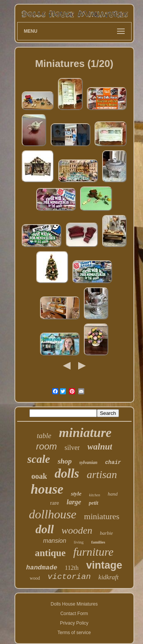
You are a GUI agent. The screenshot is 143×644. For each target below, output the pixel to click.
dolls (67, 473)
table (44, 436)
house (47, 489)
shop (65, 461)
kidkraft (108, 577)
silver (72, 448)
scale (39, 459)
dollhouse (53, 514)
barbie (106, 533)
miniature (85, 433)
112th (72, 568)
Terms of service (74, 633)
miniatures (102, 516)
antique (50, 553)
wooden (77, 530)
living (79, 542)
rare (54, 503)
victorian (69, 577)
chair (113, 462)
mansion (55, 541)
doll (45, 529)
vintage (104, 565)
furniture (93, 552)
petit (94, 503)
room (47, 446)
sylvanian (88, 462)
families (98, 542)
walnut (100, 447)
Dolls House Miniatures (74, 604)
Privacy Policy (74, 623)
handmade (42, 568)
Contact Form (74, 614)
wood (35, 578)
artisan (102, 474)
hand (112, 494)
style (76, 494)
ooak (39, 476)
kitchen (95, 495)
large (74, 502)
